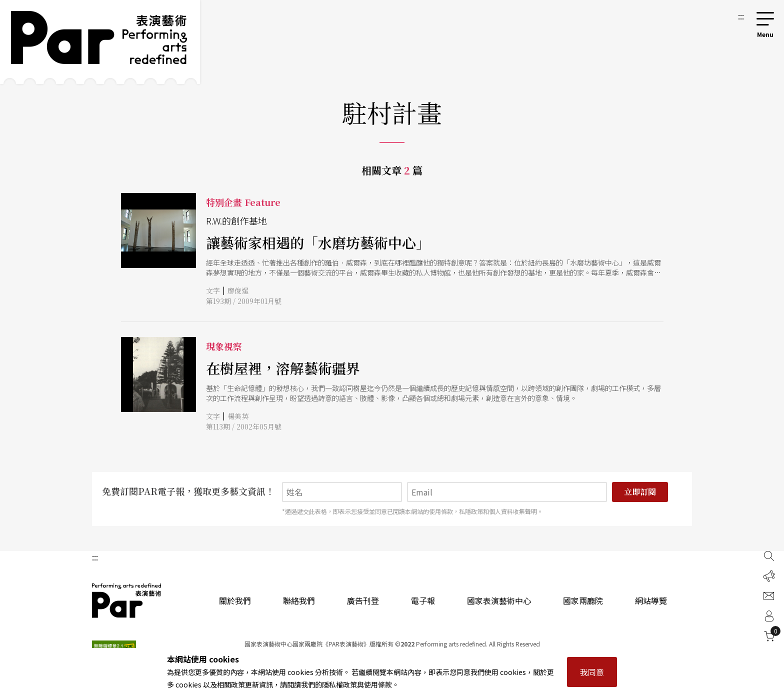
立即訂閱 (640, 492)
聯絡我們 (299, 600)
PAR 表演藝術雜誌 (127, 600)
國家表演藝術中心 (499, 600)
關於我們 (235, 600)
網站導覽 (651, 600)
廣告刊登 (363, 600)
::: (741, 16)
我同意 (592, 672)
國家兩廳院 (583, 600)
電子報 (423, 600)
